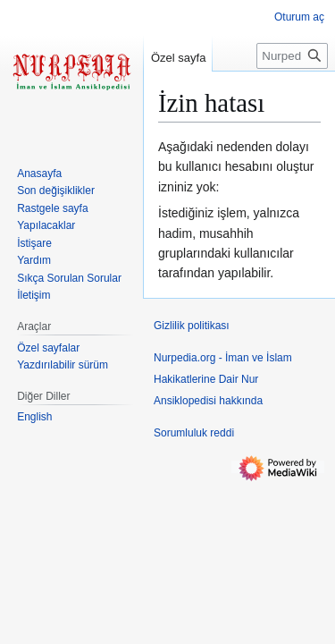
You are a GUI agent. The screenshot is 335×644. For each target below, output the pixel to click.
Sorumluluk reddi (194, 433)
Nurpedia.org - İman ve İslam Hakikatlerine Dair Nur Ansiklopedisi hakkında (223, 379)
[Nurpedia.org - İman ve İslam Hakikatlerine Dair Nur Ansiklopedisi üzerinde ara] (292, 56)
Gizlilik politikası (192, 326)
